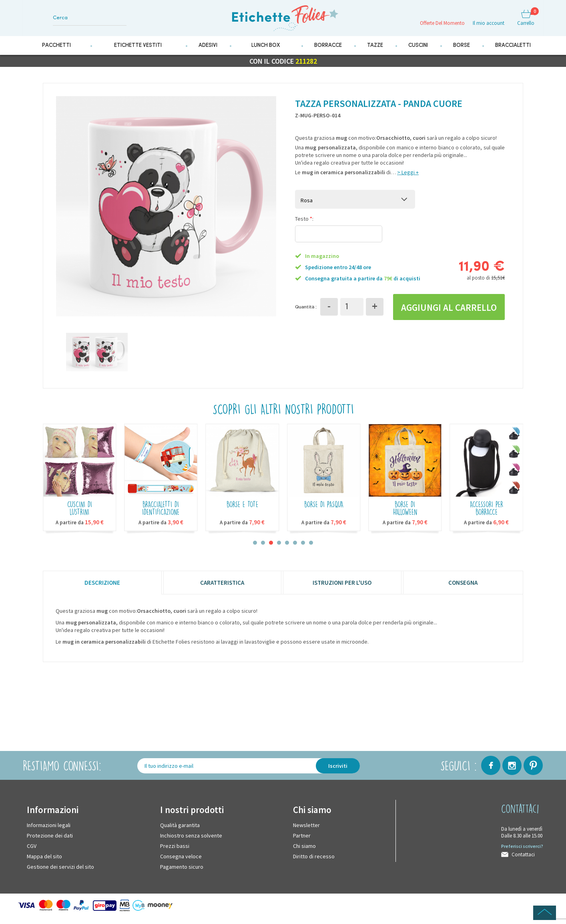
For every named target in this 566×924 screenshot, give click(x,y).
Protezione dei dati (50, 841)
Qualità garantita (180, 830)
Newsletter (306, 830)
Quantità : (306, 311)
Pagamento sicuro (182, 872)
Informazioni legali (49, 830)
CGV (32, 851)
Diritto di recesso (314, 862)
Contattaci (523, 860)
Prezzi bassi (175, 851)
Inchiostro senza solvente (191, 841)
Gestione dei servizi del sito (60, 872)
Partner (302, 841)
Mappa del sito (44, 862)
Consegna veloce (181, 862)
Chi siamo (304, 851)
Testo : (304, 223)
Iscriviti (338, 771)
